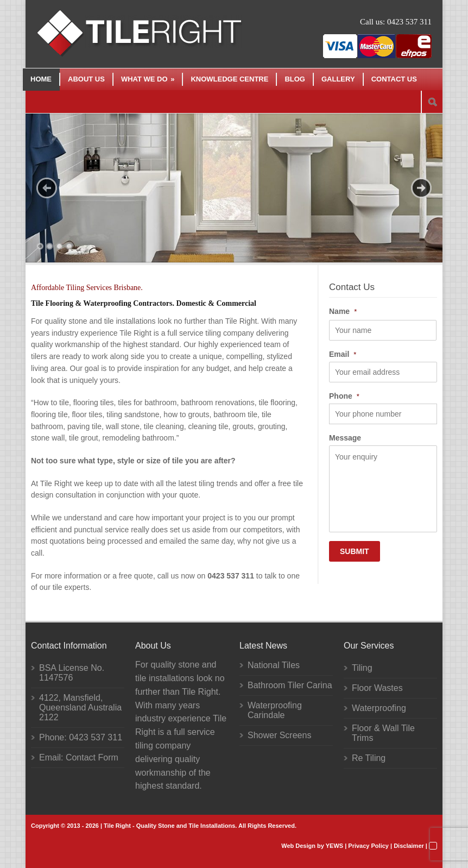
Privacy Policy (368, 846)
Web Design (298, 846)
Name (343, 311)
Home (41, 79)
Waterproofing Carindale (275, 710)
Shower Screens (279, 735)
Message (345, 438)
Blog (295, 79)
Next (421, 188)
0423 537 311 (409, 22)
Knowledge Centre (229, 79)
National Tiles (274, 665)
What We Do (148, 79)
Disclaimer (409, 846)
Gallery (338, 79)
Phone (344, 396)
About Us (86, 79)
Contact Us (394, 79)
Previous (47, 188)
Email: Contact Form (79, 757)
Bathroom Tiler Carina (290, 685)
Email (343, 354)
